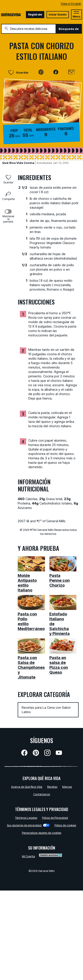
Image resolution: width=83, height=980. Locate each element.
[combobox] (28, 29)
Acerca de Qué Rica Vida (27, 787)
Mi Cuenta (28, 856)
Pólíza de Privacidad (55, 818)
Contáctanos (42, 794)
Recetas (52, 787)
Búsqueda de (69, 29)
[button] (41, 72)
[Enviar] (71, 72)
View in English (71, 4)
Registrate (35, 15)
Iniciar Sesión (58, 15)
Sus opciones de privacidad (28, 825)
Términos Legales (26, 818)
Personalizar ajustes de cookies (42, 833)
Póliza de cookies (65, 825)
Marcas (67, 787)
